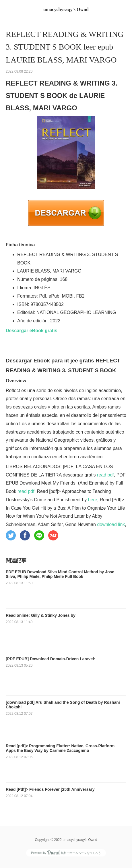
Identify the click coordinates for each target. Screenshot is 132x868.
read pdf (105, 475)
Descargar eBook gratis (32, 331)
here (93, 500)
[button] (11, 535)
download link (111, 524)
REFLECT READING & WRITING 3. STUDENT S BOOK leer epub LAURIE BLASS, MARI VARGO (65, 47)
